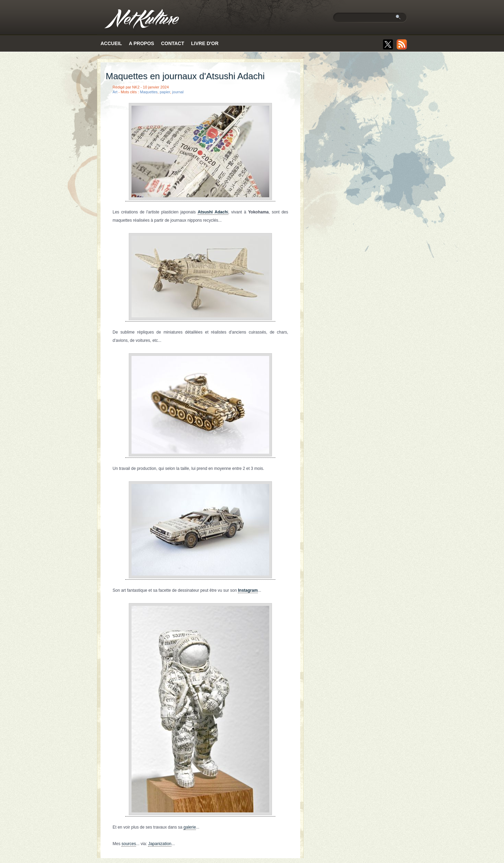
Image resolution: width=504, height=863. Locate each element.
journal (178, 92)
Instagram (248, 590)
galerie (190, 827)
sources (129, 844)
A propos (141, 43)
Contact (173, 43)
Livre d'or (205, 43)
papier (165, 92)
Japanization (160, 844)
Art (115, 92)
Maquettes (149, 92)
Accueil (111, 43)
